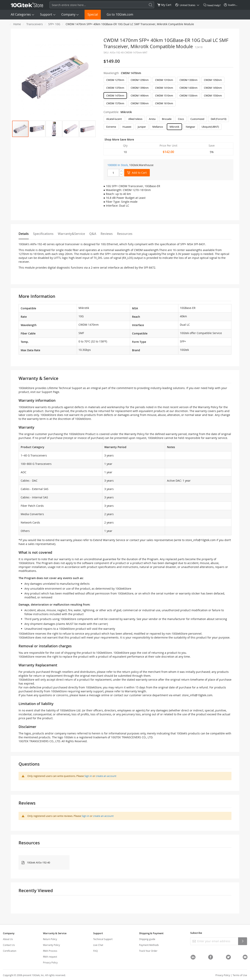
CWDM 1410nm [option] (164, 88)
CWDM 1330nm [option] (188, 80)
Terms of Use (240, 975)
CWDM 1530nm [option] (188, 96)
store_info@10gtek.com (200, 540)
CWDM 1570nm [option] (115, 103)
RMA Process (50, 951)
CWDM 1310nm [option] (164, 80)
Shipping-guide (147, 939)
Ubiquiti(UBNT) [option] (210, 127)
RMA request (50, 957)
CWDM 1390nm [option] (140, 88)
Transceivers (35, 24)
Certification (10, 951)
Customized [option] (197, 119)
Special (93, 14)
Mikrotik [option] (174, 127)
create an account (106, 776)
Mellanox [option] (158, 127)
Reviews (107, 234)
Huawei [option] (127, 127)
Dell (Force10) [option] (219, 119)
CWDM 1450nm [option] (213, 88)
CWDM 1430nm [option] (188, 88)
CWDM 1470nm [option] (115, 96)
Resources (125, 234)
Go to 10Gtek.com (120, 14)
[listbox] (168, 93)
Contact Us (9, 945)
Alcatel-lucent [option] (114, 119)
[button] (37, 129)
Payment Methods (149, 945)
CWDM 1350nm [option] (213, 80)
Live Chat (98, 945)
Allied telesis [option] (135, 119)
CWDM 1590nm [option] (140, 103)
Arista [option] (152, 119)
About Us (8, 939)
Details (24, 234)
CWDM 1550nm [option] (213, 96)
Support (46, 14)
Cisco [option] (181, 119)
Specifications (43, 234)
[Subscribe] (243, 941)
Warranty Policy (51, 945)
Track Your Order (148, 951)
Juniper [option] (142, 127)
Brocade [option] (167, 119)
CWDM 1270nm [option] (115, 80)
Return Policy (50, 939)
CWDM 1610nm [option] (164, 103)
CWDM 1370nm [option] (115, 88)
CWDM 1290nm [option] (140, 80)
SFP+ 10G (54, 24)
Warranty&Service (71, 234)
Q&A (93, 234)
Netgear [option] (190, 127)
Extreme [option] (111, 127)
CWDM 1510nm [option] (164, 96)
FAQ (95, 951)
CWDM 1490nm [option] (140, 96)
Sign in (88, 776)
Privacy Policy (50, 962)
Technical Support (103, 939)
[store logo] (27, 5)
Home (17, 24)
